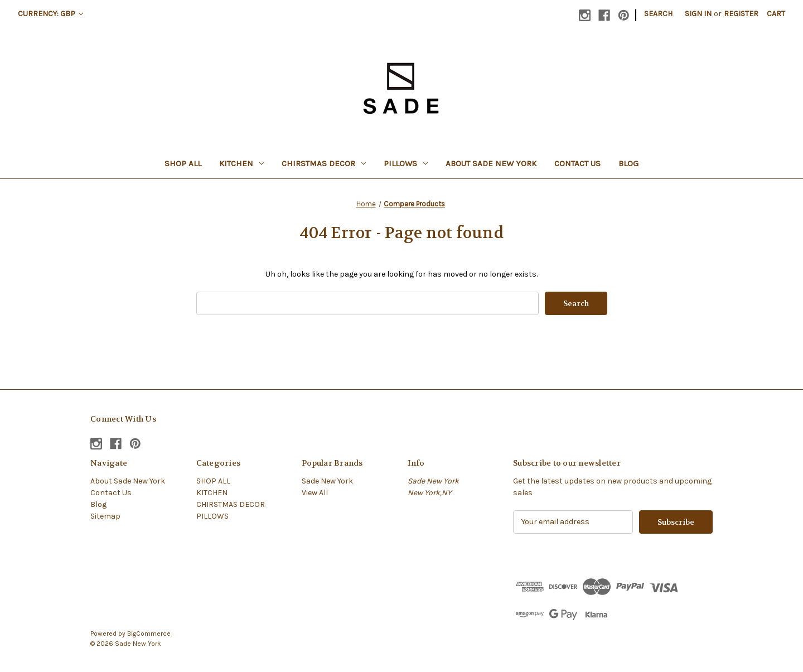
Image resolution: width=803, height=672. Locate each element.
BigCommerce (149, 634)
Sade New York (327, 481)
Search (658, 14)
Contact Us (577, 163)
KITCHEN (241, 163)
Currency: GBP (50, 14)
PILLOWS (406, 163)
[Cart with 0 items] (776, 14)
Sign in (698, 14)
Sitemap (105, 516)
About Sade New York (491, 163)
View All (315, 493)
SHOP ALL (183, 163)
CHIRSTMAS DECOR (324, 163)
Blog (628, 163)
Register (741, 14)
